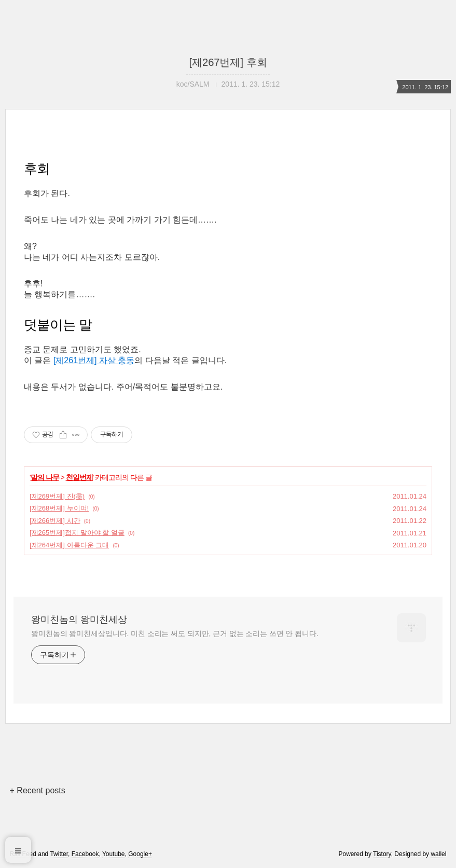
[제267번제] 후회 (228, 62)
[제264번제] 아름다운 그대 (69, 545)
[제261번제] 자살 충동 (94, 360)
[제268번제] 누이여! (59, 508)
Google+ (140, 854)
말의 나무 (45, 477)
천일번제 (79, 477)
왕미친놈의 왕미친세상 (79, 619)
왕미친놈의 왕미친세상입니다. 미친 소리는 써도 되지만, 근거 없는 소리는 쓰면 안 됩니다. (175, 633)
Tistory (382, 854)
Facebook (85, 854)
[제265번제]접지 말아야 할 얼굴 (77, 533)
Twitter (59, 854)
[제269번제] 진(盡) (57, 496)
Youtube (114, 854)
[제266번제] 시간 (55, 521)
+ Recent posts (38, 790)
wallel (438, 854)
